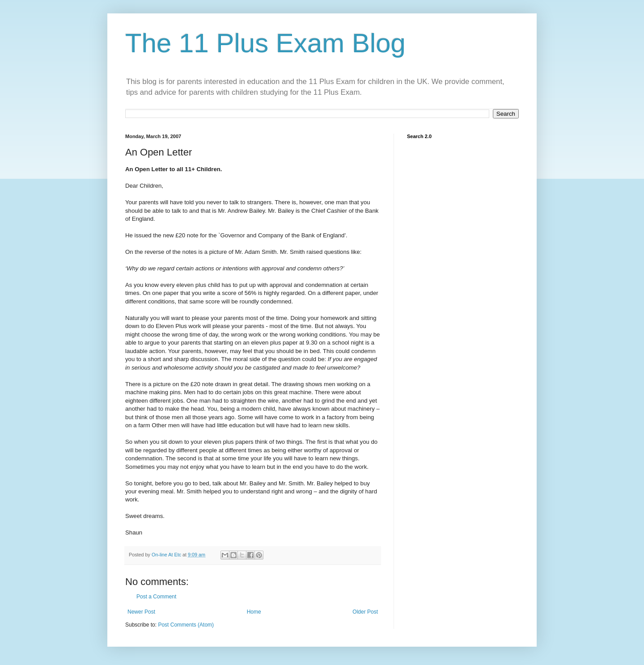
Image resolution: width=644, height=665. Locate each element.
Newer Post (141, 612)
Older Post (365, 612)
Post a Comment (156, 597)
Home (254, 612)
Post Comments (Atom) (186, 625)
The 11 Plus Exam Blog (265, 43)
